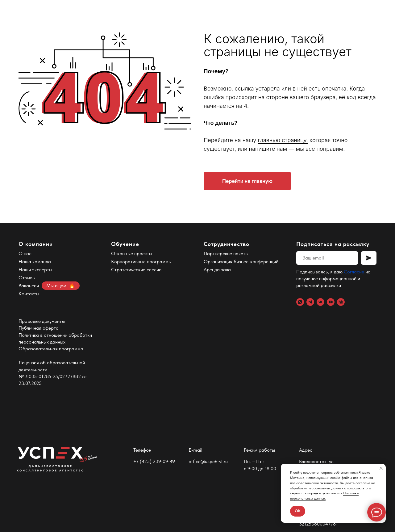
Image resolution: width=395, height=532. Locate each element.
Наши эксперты (35, 270)
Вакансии (29, 286)
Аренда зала (217, 270)
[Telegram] (310, 302)
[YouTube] (331, 302)
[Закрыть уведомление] (381, 468)
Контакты (29, 294)
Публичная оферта (39, 328)
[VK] (320, 302)
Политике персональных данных (324, 496)
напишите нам (268, 149)
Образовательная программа (51, 349)
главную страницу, (283, 140)
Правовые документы (42, 321)
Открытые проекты (132, 253)
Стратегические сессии (136, 270)
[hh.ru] (341, 302)
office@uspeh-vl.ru (208, 461)
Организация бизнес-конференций (241, 262)
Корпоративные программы (141, 262)
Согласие (354, 272)
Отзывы (27, 278)
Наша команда (35, 262)
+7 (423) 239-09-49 (154, 461)
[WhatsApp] (300, 302)
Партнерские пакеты (226, 253)
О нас (25, 253)
